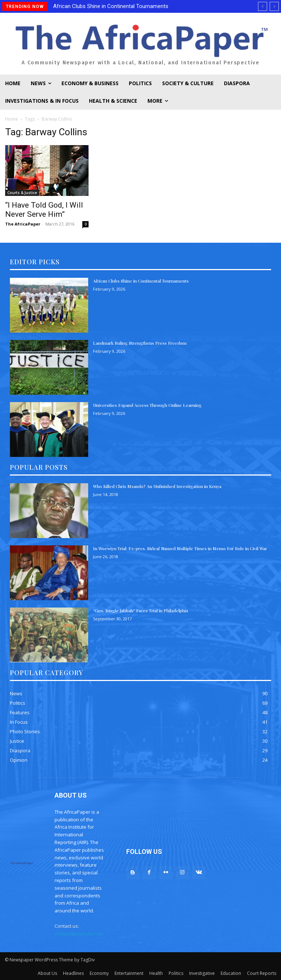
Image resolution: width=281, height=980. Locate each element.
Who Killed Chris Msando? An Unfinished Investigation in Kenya (157, 486)
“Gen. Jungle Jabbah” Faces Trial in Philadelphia (140, 610)
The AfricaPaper (23, 224)
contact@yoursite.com (79, 934)
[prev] (263, 6)
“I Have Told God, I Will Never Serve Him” (44, 210)
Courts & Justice (22, 193)
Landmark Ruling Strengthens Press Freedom (140, 343)
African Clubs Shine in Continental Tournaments (111, 6)
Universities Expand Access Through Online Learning (147, 405)
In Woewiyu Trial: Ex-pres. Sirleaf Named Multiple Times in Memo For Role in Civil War (180, 548)
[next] (274, 6)
